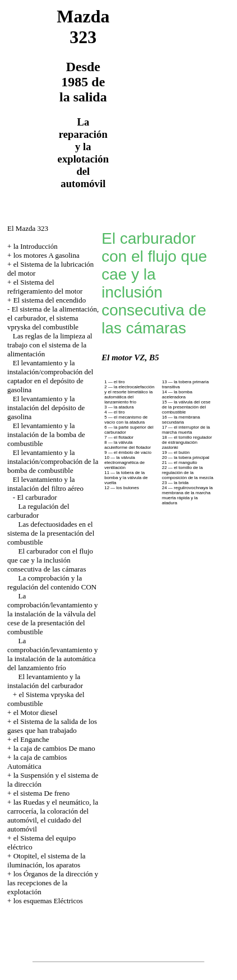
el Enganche (31, 739)
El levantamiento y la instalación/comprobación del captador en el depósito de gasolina (50, 376)
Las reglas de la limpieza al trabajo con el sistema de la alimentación (50, 345)
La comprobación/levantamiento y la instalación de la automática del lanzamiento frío (52, 654)
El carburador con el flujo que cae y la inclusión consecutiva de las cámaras (50, 560)
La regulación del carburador (38, 511)
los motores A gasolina (47, 255)
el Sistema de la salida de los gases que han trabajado (52, 726)
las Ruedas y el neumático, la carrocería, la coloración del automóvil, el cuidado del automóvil (53, 816)
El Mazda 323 (28, 228)
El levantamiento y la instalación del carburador (45, 681)
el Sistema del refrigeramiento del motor (45, 287)
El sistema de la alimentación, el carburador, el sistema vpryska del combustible (53, 318)
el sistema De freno (42, 793)
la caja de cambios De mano (54, 748)
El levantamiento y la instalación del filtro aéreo (45, 484)
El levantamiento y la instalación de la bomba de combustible (46, 435)
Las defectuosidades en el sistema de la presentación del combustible (51, 533)
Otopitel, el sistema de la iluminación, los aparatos (46, 860)
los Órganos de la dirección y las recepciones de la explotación (53, 883)
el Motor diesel (36, 712)
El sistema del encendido (50, 300)
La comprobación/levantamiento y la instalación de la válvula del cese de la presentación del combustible (52, 614)
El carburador (37, 497)
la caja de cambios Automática (37, 762)
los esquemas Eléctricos (48, 901)
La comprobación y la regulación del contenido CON (52, 582)
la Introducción (36, 246)
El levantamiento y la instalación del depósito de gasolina (46, 408)
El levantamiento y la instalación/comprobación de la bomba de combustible (53, 461)
